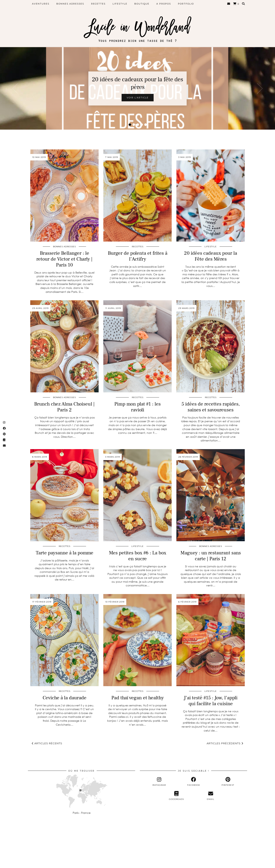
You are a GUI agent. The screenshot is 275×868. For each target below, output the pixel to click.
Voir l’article (138, 98)
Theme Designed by (228, 864)
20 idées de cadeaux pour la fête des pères (137, 83)
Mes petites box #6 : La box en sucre (138, 556)
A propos (164, 4)
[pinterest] (228, 782)
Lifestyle (120, 4)
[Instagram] (17, 842)
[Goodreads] (176, 796)
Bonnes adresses (70, 4)
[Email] (229, 4)
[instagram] (159, 782)
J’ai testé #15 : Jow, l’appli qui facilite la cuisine (211, 701)
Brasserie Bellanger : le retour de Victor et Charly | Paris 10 (64, 259)
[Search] (244, 4)
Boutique (142, 4)
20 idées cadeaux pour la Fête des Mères (211, 256)
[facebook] (194, 782)
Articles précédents (225, 743)
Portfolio (186, 4)
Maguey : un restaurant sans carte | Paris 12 (211, 556)
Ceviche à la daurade (65, 698)
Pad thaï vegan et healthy (138, 698)
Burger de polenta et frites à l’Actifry (138, 256)
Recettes (98, 4)
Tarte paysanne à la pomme (65, 553)
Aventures (41, 4)
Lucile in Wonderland (55, 864)
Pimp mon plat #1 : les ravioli (137, 407)
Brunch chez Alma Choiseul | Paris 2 (64, 407)
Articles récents (47, 743)
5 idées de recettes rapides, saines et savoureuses (211, 407)
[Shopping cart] (236, 4)
